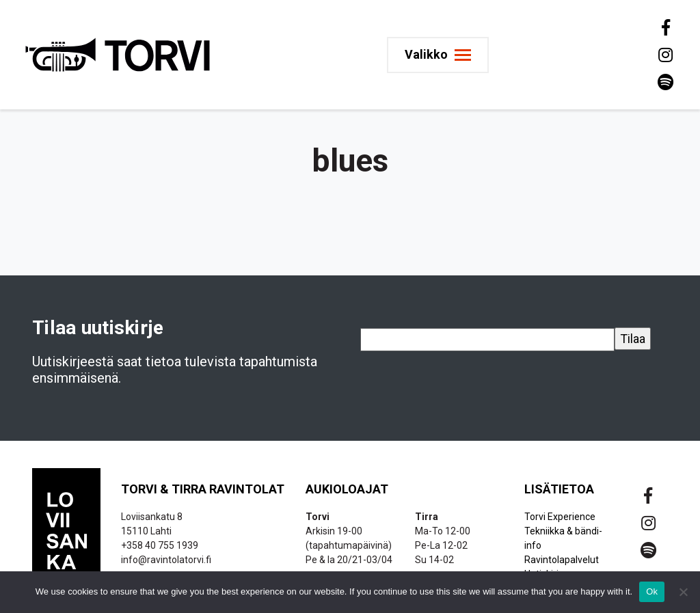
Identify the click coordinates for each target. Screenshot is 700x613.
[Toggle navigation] (438, 55)
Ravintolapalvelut (562, 560)
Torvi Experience (560, 517)
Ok (652, 591)
